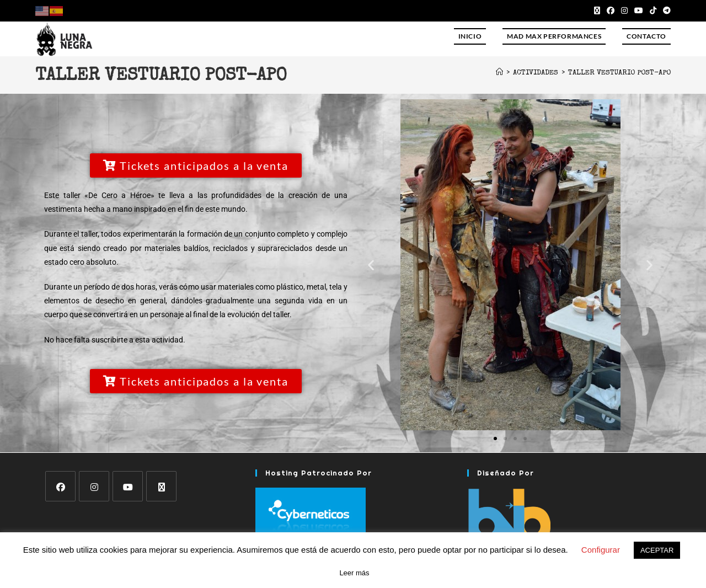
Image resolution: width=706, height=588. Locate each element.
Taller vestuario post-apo (619, 73)
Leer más (354, 573)
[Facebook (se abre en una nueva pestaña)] (611, 10)
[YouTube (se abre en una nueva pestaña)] (639, 10)
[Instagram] (94, 486)
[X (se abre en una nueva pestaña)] (597, 10)
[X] (161, 486)
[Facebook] (60, 486)
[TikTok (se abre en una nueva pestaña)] (653, 10)
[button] (371, 265)
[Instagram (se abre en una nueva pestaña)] (624, 10)
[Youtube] (128, 486)
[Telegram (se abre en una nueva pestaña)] (665, 10)
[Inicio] (499, 73)
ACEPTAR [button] (657, 550)
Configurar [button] (601, 550)
